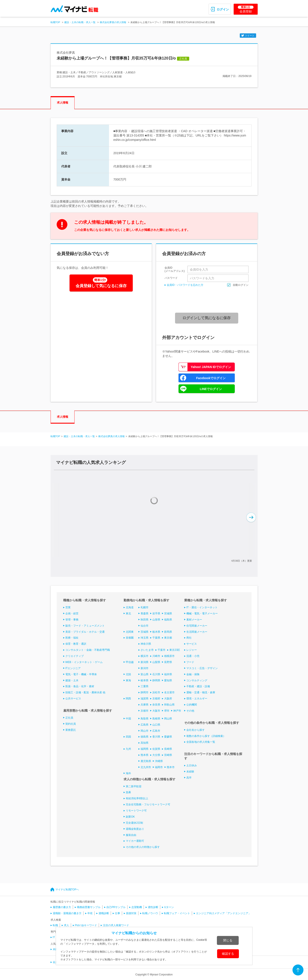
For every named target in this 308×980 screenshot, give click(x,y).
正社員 (69, 718)
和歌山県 (169, 705)
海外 (128, 773)
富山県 (145, 674)
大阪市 (156, 711)
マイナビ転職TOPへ (67, 890)
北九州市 (146, 767)
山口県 (156, 725)
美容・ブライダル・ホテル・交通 (85, 632)
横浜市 (145, 656)
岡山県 (168, 719)
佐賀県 (156, 749)
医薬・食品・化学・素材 (80, 686)
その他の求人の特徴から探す (143, 847)
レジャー (192, 650)
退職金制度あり (135, 829)
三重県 (145, 686)
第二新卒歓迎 (134, 786)
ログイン (223, 9)
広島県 (145, 725)
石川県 (156, 674)
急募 (128, 792)
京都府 (156, 699)
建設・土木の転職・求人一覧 (80, 22)
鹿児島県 (146, 761)
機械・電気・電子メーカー (202, 614)
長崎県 (168, 749)
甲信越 (130, 662)
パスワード (171, 278)
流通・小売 (193, 656)
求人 (66, 925)
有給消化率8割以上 (137, 798)
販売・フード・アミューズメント (85, 626)
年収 (90, 913)
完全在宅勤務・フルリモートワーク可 (148, 804)
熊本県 (145, 755)
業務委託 (71, 730)
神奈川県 (146, 644)
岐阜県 (145, 680)
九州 (128, 749)
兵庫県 (145, 705)
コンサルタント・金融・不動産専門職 (88, 650)
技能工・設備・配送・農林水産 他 (85, 692)
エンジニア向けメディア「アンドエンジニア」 (223, 913)
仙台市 (145, 626)
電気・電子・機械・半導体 (81, 674)
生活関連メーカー (197, 632)
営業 (68, 607)
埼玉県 (145, 638)
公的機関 (192, 705)
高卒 (189, 778)
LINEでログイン (211, 389)
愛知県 (168, 680)
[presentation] (208, 300)
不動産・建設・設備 (198, 686)
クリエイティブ (75, 656)
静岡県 (156, 680)
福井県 (168, 674)
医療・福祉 (72, 638)
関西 (128, 699)
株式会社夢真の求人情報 (113, 22)
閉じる (228, 940)
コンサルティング (197, 680)
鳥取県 (145, 719)
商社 (189, 638)
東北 (128, 614)
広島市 (156, 731)
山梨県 (156, 662)
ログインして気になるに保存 (207, 318)
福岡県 (145, 749)
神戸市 (177, 711)
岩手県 (156, 614)
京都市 (145, 711)
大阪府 (168, 699)
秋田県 (145, 620)
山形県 (156, 620)
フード (190, 662)
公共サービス (73, 699)
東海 (128, 680)
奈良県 (156, 705)
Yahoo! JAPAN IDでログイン (211, 367)
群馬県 (168, 632)
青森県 (145, 614)
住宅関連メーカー (197, 626)
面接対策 (131, 913)
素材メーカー (194, 620)
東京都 (168, 638)
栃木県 (156, 632)
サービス (192, 644)
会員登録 (246, 9)
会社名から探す (196, 730)
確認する (228, 954)
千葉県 (156, 638)
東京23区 (175, 650)
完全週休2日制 (134, 823)
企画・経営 (72, 614)
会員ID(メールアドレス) (175, 269)
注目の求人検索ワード (116, 925)
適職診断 (104, 913)
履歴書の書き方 (62, 907)
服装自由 (131, 835)
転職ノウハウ (150, 913)
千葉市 (162, 650)
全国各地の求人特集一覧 (201, 742)
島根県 (156, 719)
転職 (55, 925)
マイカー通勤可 (135, 841)
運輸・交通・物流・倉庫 (201, 692)
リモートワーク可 (136, 811)
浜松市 (156, 692)
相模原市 (169, 656)
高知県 (145, 743)
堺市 (167, 711)
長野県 (168, 662)
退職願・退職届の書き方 (67, 913)
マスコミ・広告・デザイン (202, 668)
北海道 (130, 607)
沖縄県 (159, 761)
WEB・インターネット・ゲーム (84, 662)
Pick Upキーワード (86, 925)
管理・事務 (72, 620)
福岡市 (159, 767)
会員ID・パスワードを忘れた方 (185, 285)
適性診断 (153, 907)
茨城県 (145, 632)
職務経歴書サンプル (89, 907)
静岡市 (145, 692)
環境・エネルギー (197, 699)
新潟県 (145, 662)
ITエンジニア (73, 668)
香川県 (156, 737)
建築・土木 (72, 680)
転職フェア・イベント (177, 913)
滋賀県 (145, 699)
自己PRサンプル (116, 907)
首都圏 (130, 638)
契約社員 (71, 724)
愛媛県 (168, 737)
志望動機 (137, 907)
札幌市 (145, 607)
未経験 (190, 772)
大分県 (156, 755)
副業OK (130, 817)
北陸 (128, 674)
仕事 (117, 913)
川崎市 (156, 656)
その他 (190, 711)
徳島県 (145, 737)
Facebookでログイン (211, 378)
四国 (128, 737)
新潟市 (145, 668)
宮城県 (168, 614)
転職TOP (55, 22)
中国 (128, 719)
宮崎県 (168, 755)
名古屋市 (169, 692)
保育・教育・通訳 (76, 644)
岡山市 (145, 731)
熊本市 (171, 767)
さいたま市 (147, 650)
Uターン (169, 907)
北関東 (130, 632)
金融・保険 (193, 674)
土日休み (192, 765)
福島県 (168, 620)
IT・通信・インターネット (202, 607)
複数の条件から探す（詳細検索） (206, 736)
